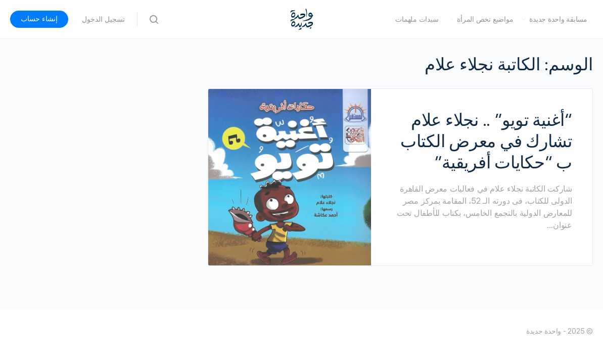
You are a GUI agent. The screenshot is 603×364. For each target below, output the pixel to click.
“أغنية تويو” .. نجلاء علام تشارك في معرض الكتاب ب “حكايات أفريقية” (486, 141)
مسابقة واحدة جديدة (558, 19)
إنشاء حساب (39, 19)
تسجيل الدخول (103, 19)
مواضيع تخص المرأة (485, 19)
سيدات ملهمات (417, 19)
